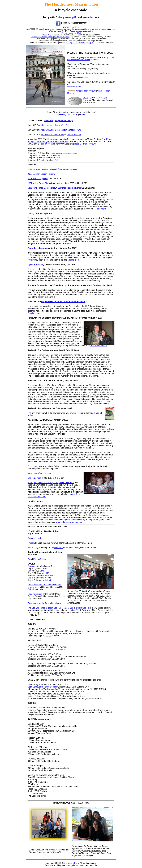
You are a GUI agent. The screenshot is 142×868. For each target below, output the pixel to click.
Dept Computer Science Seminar (43, 687)
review (39, 594)
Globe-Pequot (48, 35)
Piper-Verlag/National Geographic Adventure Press (50, 37)
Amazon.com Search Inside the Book (67, 153)
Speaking (62, 114)
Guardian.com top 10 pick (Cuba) (52, 125)
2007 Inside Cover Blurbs (39, 183)
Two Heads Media (98, 346)
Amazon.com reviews (86, 91)
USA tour (58, 548)
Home (82, 114)
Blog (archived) (35, 538)
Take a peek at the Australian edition (44, 603)
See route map (34, 478)
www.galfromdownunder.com (82, 17)
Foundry (44, 144)
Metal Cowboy (94, 285)
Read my (32, 594)
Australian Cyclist (75, 86)
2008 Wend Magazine (38, 179)
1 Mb (42, 571)
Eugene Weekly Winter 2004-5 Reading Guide (63, 302)
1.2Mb (47, 573)
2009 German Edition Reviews (41, 174)
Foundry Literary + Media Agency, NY (80, 43)
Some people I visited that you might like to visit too (51, 483)
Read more (101, 209)
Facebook (48, 121)
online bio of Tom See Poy (78, 608)
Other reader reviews (67, 169)
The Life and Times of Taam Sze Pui (44, 608)
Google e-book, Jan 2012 (71, 33)
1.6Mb (44, 568)
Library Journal (35, 213)
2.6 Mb (48, 580)
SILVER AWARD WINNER (95, 98)
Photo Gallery (40, 559)
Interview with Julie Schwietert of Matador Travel (59, 130)
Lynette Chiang (72, 863)
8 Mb (52, 575)
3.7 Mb (48, 578)
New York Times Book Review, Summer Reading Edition (55, 188)
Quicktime (32, 566)
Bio (70, 114)
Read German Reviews (85, 144)
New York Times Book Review (79, 60)
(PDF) (57, 155)
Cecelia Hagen (34, 313)
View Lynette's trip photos (39, 473)
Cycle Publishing (36, 264)
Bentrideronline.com (38, 248)
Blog (75, 114)
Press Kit (32, 543)
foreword (41, 285)
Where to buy (66, 121)
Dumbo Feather (74, 135)
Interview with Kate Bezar (52, 135)
